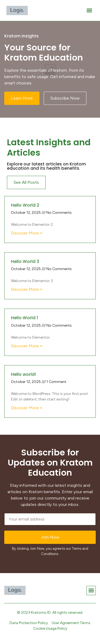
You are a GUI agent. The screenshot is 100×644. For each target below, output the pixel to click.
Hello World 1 (24, 318)
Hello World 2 (25, 205)
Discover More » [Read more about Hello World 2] (27, 233)
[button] (89, 10)
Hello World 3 (25, 261)
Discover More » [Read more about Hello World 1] (27, 346)
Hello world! (23, 374)
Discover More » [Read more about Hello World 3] (27, 289)
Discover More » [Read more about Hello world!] (27, 408)
